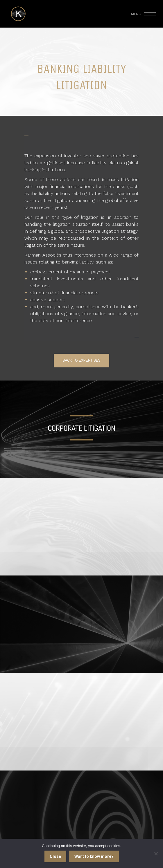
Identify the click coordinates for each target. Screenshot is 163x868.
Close (55, 856)
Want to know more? (94, 856)
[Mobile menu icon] (144, 14)
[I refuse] (156, 853)
